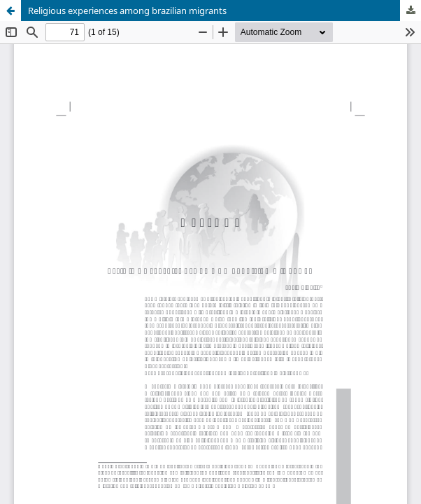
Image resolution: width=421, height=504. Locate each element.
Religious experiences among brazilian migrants (127, 10)
